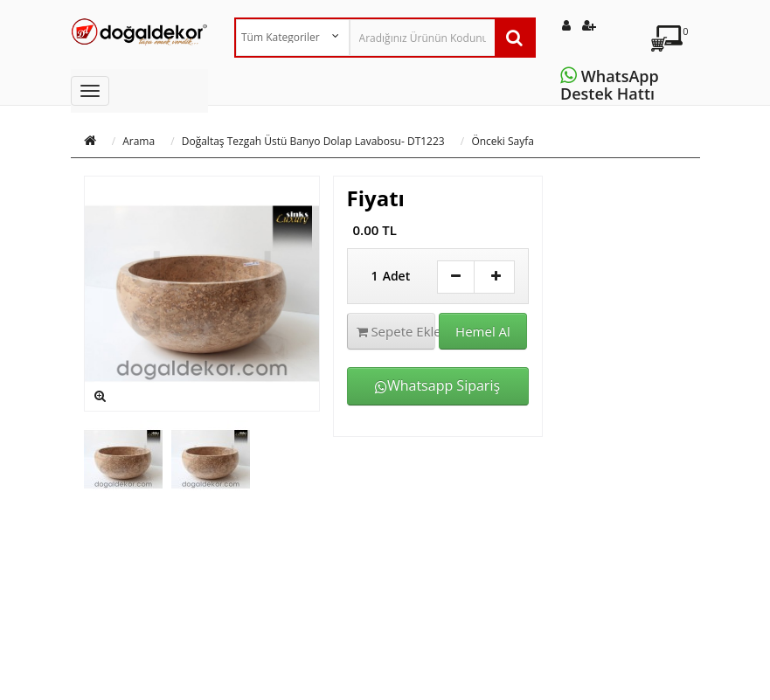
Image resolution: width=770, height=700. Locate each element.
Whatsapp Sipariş (437, 385)
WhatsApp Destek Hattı (611, 85)
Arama (139, 141)
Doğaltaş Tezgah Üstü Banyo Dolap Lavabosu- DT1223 (313, 141)
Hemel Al (483, 331)
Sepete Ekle (396, 331)
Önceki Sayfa (503, 141)
